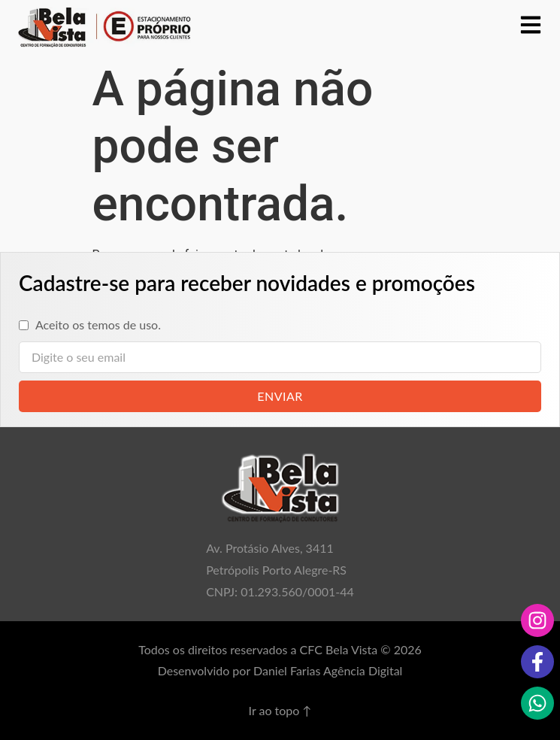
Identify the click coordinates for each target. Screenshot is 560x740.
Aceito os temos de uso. (98, 325)
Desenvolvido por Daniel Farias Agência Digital (280, 670)
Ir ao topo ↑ (280, 710)
